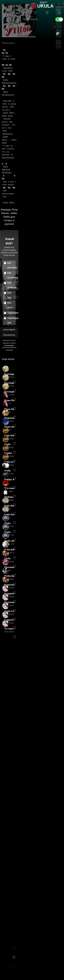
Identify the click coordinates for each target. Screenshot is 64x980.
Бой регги (10, 305)
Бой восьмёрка (12, 275)
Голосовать (9, 330)
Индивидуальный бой (12, 320)
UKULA (45, 6)
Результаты (9, 335)
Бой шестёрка (12, 265)
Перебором (12, 313)
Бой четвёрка (12, 285)
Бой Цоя (9, 295)
